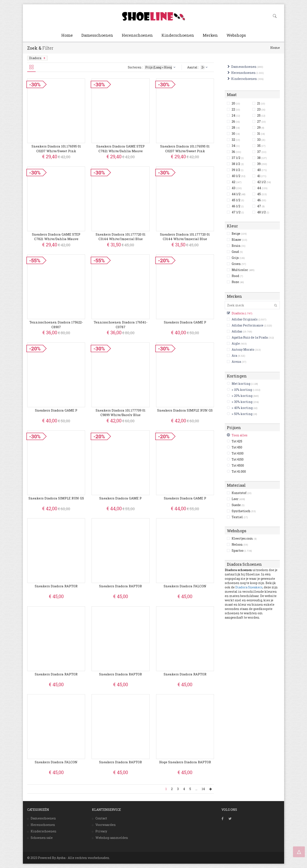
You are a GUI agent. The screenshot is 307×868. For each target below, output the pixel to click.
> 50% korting (242, 414)
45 (262, 194)
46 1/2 (238, 206)
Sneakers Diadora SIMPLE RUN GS (185, 410)
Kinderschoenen (178, 35)
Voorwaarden (106, 825)
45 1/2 (238, 200)
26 (236, 121)
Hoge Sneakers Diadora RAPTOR (185, 762)
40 (262, 170)
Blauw (239, 240)
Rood (237, 276)
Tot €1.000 (239, 471)
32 (236, 140)
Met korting (241, 384)
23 (261, 109)
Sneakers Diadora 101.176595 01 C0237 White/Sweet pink (56, 148)
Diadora (38, 58)
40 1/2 (239, 176)
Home (67, 35)
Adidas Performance (248, 325)
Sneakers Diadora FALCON (185, 586)
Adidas (237, 331)
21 (261, 103)
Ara (234, 356)
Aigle (236, 343)
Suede (238, 505)
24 (236, 115)
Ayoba (61, 858)
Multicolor (243, 270)
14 (203, 789)
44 (262, 188)
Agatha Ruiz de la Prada (250, 337)
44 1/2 (239, 194)
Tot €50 (237, 447)
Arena (236, 362)
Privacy (101, 831)
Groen (239, 264)
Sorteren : (152, 67)
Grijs (238, 258)
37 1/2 (238, 158)
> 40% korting (242, 408)
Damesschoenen (97, 35)
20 (236, 103)
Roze (238, 282)
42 (237, 182)
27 (261, 121)
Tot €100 (238, 453)
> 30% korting (242, 402)
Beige (239, 234)
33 (261, 140)
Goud (237, 252)
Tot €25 (237, 441)
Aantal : (198, 67)
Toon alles (240, 435)
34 (236, 146)
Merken (210, 35)
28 (236, 128)
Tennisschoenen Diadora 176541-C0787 (121, 324)
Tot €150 (238, 459)
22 (236, 109)
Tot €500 (238, 465)
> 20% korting (242, 396)
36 (236, 152)
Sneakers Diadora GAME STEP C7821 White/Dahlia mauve (120, 148)
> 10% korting (242, 390)
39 (262, 164)
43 (237, 188)
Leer (238, 499)
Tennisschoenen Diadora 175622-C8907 (56, 324)
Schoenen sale (42, 838)
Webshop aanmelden (112, 838)
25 (261, 115)
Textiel (240, 517)
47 (261, 206)
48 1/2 (263, 212)
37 (262, 152)
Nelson (240, 544)
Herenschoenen (137, 35)
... (196, 789)
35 (261, 146)
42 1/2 (264, 182)
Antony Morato (243, 349)
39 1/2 (238, 170)
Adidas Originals (245, 319)
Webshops (236, 35)
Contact (101, 818)
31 (261, 134)
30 (236, 134)
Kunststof (242, 493)
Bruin (239, 246)
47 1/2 (238, 212)
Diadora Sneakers (249, 587)
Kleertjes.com (244, 538)
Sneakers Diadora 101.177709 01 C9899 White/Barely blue (121, 413)
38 (262, 158)
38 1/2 (238, 164)
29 (261, 128)
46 (262, 200)
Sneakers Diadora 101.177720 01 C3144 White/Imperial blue (121, 237)
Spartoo (242, 550)
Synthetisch (244, 511)
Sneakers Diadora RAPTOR (56, 586)
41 (262, 176)
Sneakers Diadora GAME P (185, 322)
